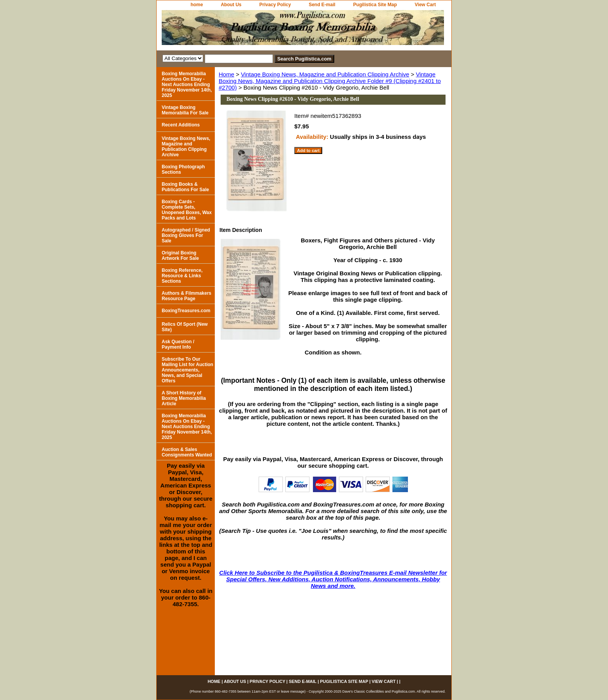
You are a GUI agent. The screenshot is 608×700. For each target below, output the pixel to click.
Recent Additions (181, 125)
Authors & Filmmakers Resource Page (187, 296)
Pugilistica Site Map (375, 5)
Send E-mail (322, 5)
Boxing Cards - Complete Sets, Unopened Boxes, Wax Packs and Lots (187, 210)
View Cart (425, 5)
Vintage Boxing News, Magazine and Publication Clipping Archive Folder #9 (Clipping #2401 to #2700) (330, 81)
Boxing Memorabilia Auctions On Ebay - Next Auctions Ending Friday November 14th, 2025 (187, 85)
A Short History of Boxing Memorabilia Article (184, 398)
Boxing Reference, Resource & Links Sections (182, 276)
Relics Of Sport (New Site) (185, 327)
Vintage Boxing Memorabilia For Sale (185, 110)
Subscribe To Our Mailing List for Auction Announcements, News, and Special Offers (187, 370)
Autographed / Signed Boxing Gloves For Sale (186, 235)
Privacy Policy (275, 5)
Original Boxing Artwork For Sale (180, 256)
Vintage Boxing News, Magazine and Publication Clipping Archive (325, 74)
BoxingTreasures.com (186, 311)
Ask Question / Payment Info (178, 344)
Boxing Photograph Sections (183, 169)
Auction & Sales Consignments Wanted (187, 452)
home (197, 5)
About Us (231, 5)
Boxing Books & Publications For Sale (185, 187)
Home (226, 74)
